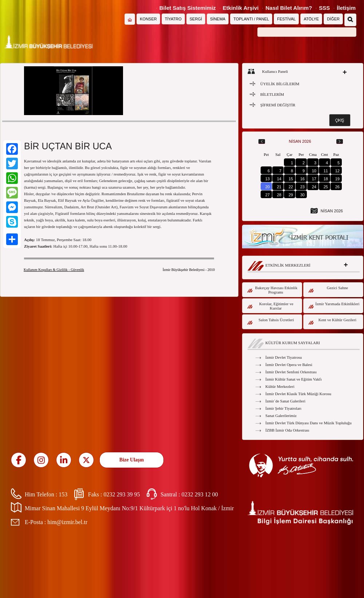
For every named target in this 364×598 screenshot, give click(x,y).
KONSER (148, 19)
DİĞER (333, 19)
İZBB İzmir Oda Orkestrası (287, 430)
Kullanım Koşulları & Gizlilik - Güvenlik (54, 270)
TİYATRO (173, 19)
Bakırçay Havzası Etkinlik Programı (272, 290)
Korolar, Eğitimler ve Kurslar (270, 306)
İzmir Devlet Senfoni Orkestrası (291, 372)
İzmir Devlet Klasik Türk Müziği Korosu (298, 394)
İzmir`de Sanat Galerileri (285, 401)
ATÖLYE (311, 19)
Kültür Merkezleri (280, 386)
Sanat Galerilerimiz (281, 416)
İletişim (346, 8)
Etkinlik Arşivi (241, 8)
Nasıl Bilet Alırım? (289, 8)
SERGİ (196, 19)
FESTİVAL (286, 19)
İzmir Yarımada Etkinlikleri (334, 305)
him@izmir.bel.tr (67, 522)
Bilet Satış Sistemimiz (188, 8)
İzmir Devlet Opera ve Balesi (289, 365)
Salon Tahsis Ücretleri (271, 321)
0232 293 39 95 (122, 494)
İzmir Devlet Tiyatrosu (284, 357)
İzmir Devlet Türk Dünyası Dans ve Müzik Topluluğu (308, 423)
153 (63, 494)
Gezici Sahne (328, 289)
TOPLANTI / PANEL (251, 19)
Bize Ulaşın (132, 460)
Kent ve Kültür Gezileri (332, 321)
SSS (324, 8)
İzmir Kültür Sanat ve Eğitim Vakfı (294, 379)
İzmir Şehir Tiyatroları (283, 408)
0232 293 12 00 (200, 494)
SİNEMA (218, 19)
